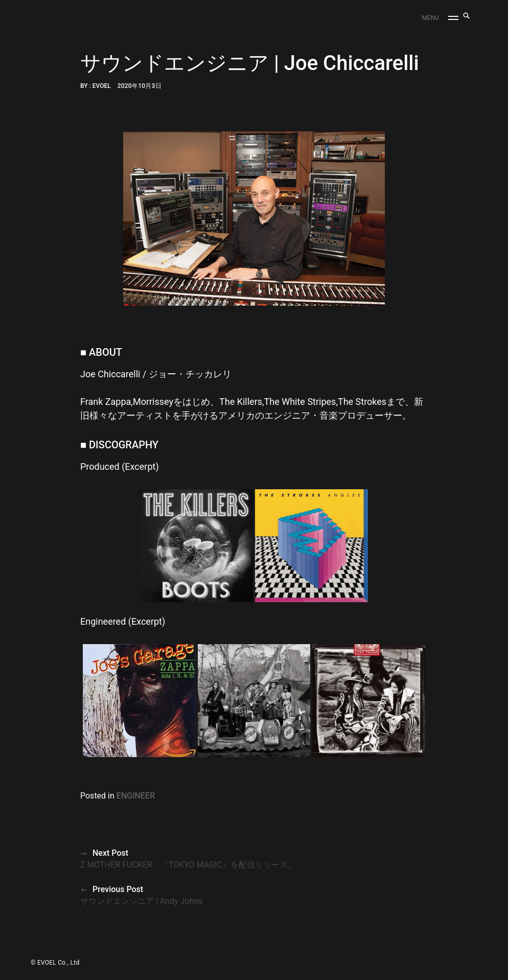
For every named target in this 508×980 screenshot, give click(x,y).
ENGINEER (136, 796)
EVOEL (102, 86)
